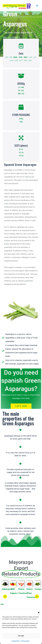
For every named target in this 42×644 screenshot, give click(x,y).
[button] (39, 613)
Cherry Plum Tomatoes (31, 593)
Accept (21, 636)
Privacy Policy (25, 641)
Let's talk (21, 406)
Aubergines (7, 589)
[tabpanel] (13, 596)
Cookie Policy (16, 641)
